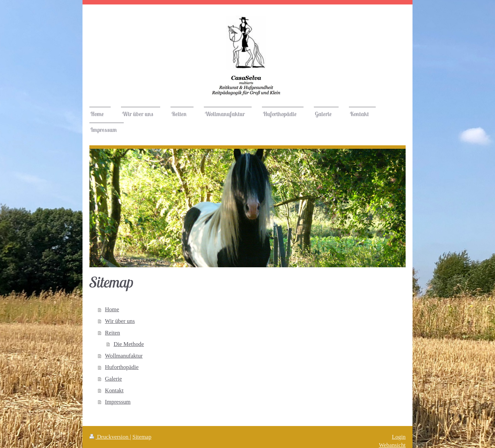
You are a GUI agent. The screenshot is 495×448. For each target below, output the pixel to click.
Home (112, 309)
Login (399, 437)
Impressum (118, 402)
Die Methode (129, 344)
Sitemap (142, 437)
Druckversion (110, 437)
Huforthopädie (122, 367)
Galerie (113, 379)
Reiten (112, 333)
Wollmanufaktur (124, 356)
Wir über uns (120, 321)
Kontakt (114, 390)
